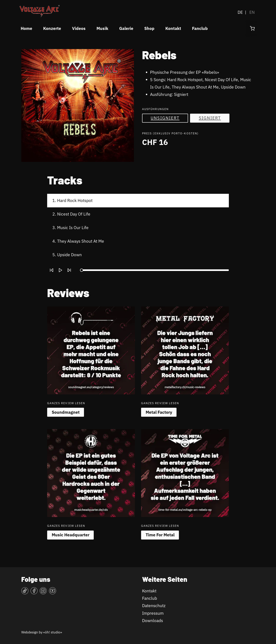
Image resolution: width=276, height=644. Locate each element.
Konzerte (52, 28)
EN (252, 12)
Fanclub (200, 28)
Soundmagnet (66, 412)
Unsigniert (165, 118)
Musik (102, 28)
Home (26, 28)
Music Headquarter (71, 535)
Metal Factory (159, 412)
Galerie (126, 28)
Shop (149, 28)
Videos (79, 28)
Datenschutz (154, 606)
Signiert (210, 118)
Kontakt (173, 28)
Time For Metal (160, 535)
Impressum (153, 613)
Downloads (153, 621)
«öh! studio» (53, 632)
